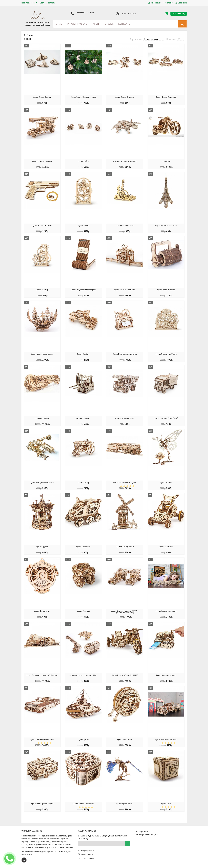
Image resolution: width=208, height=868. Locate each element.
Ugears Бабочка (166, 483)
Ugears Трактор (83, 483)
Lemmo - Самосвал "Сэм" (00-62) (166, 418)
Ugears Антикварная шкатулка (42, 804)
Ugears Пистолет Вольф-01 (42, 226)
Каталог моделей (78, 24)
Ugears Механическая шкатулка (125, 354)
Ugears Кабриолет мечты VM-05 (42, 740)
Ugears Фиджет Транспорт (166, 97)
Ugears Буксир (83, 740)
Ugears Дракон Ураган (125, 804)
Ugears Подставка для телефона (83, 290)
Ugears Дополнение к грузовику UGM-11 (83, 675)
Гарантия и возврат (29, 3)
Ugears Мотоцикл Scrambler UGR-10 (125, 675)
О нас (59, 24)
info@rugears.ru (87, 851)
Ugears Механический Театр (166, 354)
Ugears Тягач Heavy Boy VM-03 (166, 740)
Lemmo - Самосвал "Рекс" (125, 418)
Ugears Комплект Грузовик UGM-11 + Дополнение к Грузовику (125, 612)
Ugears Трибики (83, 161)
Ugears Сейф (166, 804)
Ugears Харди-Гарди (42, 418)
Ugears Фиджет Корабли (42, 97)
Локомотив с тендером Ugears (125, 483)
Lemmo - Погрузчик (83, 418)
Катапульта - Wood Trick (125, 226)
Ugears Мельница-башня (125, 547)
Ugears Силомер (42, 290)
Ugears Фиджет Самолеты (125, 97)
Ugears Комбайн (83, 354)
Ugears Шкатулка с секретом (83, 804)
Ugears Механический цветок (42, 354)
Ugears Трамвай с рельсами (125, 290)
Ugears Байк (166, 161)
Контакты (124, 24)
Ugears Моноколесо (125, 740)
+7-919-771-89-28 (85, 13)
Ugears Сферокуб (83, 611)
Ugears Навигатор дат (42, 611)
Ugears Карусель (42, 547)
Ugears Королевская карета (166, 611)
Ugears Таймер (83, 226)
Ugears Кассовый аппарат (166, 675)
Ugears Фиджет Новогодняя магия (83, 97)
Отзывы (109, 24)
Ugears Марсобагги (83, 547)
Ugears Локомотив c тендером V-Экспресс (42, 675)
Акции (97, 24)
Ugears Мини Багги (166, 547)
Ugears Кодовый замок (166, 290)
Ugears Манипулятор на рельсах (42, 483)
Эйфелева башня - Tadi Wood (166, 226)
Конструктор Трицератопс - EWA (125, 161)
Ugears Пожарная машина (42, 161)
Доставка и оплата (47, 3)
